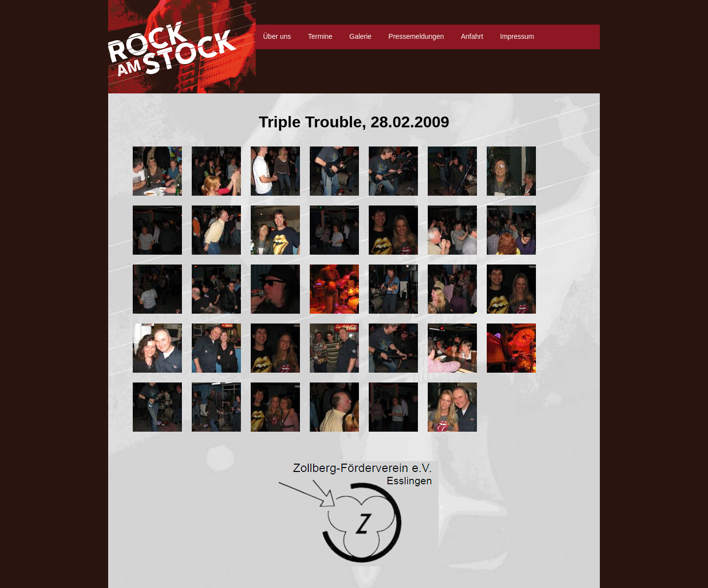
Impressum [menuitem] (517, 36)
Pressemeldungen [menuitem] (416, 36)
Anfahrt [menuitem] (472, 36)
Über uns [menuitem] (277, 36)
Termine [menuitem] (320, 36)
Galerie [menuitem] (361, 36)
